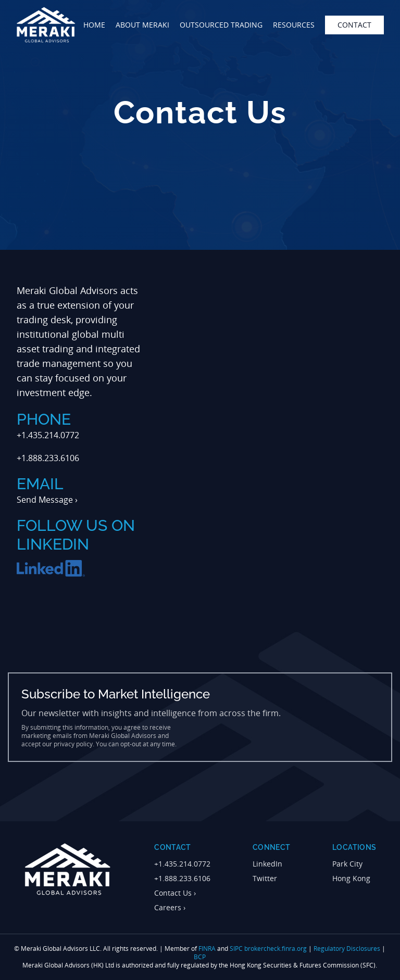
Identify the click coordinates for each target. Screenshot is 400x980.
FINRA (207, 949)
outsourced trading (221, 25)
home (94, 25)
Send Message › (47, 500)
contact (354, 25)
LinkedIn (267, 864)
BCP (200, 957)
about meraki (142, 25)
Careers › (170, 907)
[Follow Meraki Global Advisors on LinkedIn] (51, 568)
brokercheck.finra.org (276, 949)
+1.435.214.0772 (182, 864)
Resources (294, 25)
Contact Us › (175, 893)
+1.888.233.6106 (182, 878)
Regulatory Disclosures (347, 949)
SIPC (236, 949)
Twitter (265, 878)
